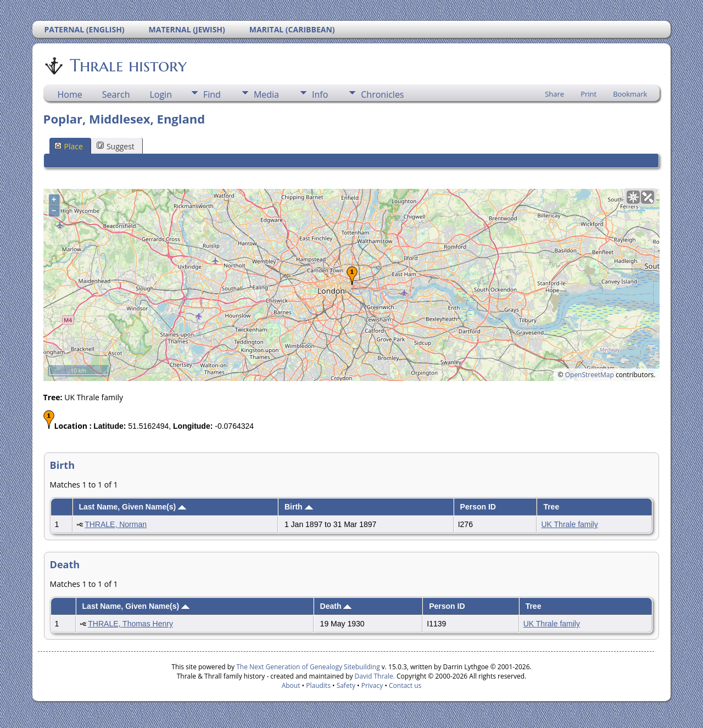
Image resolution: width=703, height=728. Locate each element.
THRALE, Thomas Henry (130, 624)
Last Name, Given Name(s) (132, 507)
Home (70, 94)
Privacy (372, 685)
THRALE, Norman (116, 524)
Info (320, 94)
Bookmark (630, 94)
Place (69, 146)
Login (161, 94)
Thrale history (127, 65)
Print (588, 94)
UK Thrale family (569, 524)
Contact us (405, 685)
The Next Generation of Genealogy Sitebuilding (308, 667)
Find (212, 94)
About (291, 685)
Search (116, 94)
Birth (299, 507)
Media (266, 94)
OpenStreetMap (590, 375)
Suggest (116, 146)
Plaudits (318, 685)
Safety (346, 685)
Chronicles (382, 94)
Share (554, 94)
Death (336, 606)
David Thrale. (373, 676)
